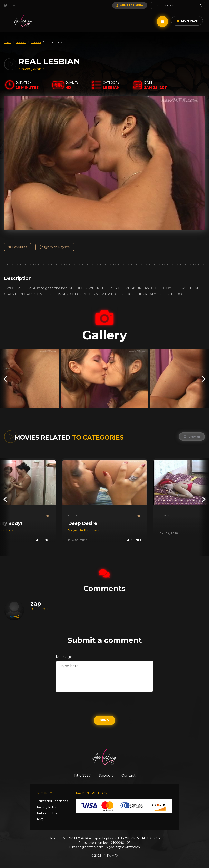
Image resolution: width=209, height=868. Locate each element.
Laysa (95, 530)
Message (64, 657)
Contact (128, 775)
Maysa (25, 69)
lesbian (21, 42)
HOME (8, 42)
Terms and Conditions (52, 801)
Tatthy (85, 530)
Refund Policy (47, 813)
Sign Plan (187, 21)
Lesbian (73, 515)
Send (104, 720)
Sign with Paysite (55, 247)
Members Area (130, 5)
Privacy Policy (47, 807)
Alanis (39, 69)
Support (106, 775)
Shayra (73, 530)
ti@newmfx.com (91, 847)
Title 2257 (82, 775)
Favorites (18, 247)
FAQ (40, 819)
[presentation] (5, 378)
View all (192, 437)
